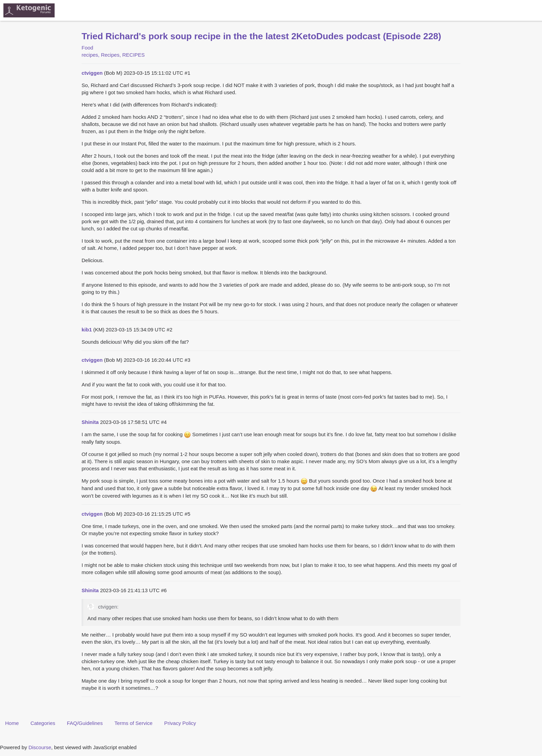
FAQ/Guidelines (85, 723)
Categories (43, 723)
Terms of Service (133, 723)
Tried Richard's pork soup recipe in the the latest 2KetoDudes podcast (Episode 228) (261, 36)
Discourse (40, 747)
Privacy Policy (180, 723)
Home (12, 723)
